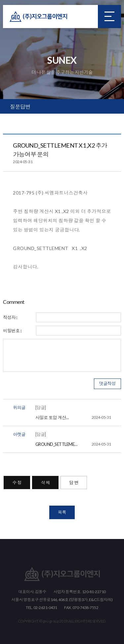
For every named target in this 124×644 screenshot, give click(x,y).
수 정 (17, 483)
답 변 (74, 483)
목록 (62, 512)
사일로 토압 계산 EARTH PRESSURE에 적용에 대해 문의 (73, 417)
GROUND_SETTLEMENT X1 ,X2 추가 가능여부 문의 (73, 444)
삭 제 (45, 483)
